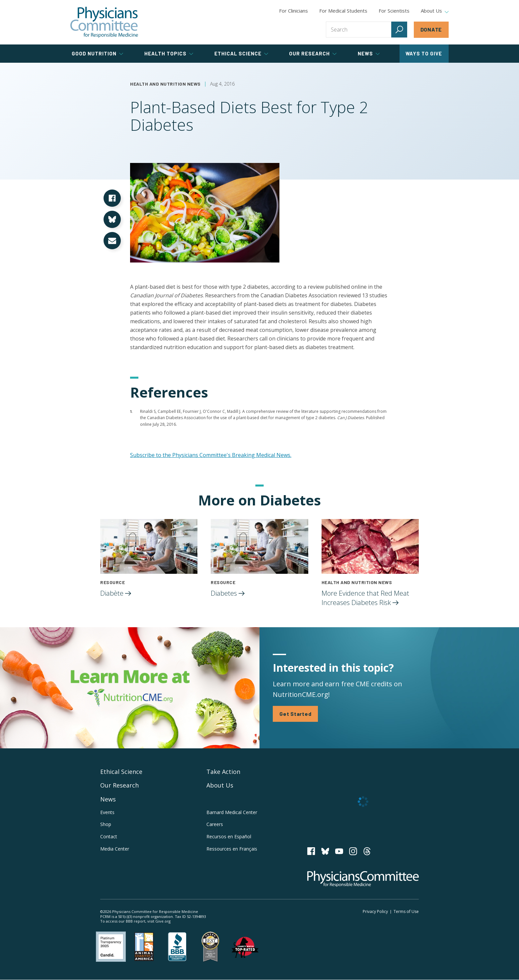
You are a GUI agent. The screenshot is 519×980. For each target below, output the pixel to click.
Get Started (295, 714)
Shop (106, 825)
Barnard (232, 812)
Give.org (163, 921)
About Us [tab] (435, 11)
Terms (406, 911)
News (108, 799)
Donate (431, 29)
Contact (109, 836)
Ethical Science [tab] (241, 53)
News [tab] (369, 53)
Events (107, 812)
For (343, 11)
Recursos (229, 836)
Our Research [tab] (313, 53)
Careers (215, 825)
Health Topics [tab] (169, 53)
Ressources (232, 849)
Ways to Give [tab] (424, 53)
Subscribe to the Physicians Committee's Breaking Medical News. (211, 455)
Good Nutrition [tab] (97, 53)
